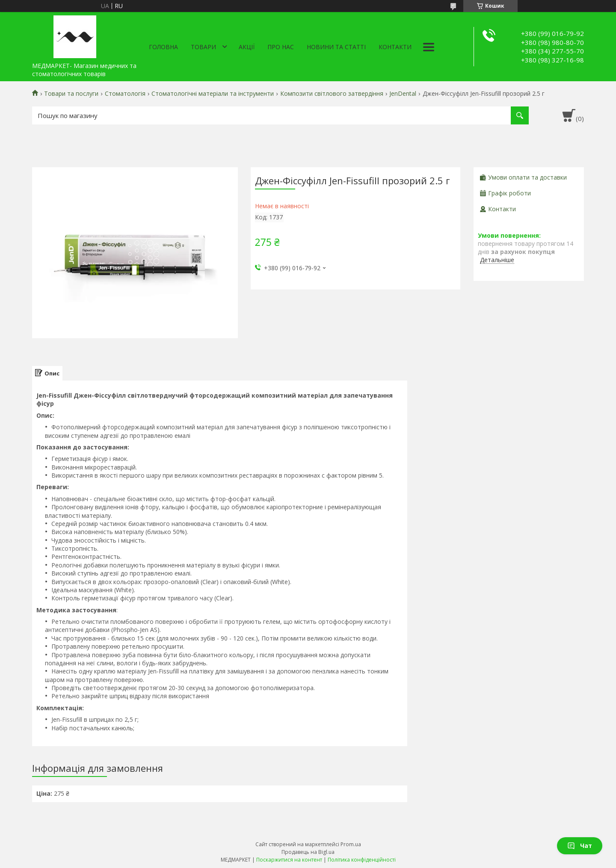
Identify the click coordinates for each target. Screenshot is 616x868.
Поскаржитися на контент (289, 860)
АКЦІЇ (247, 47)
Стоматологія (125, 94)
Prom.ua (351, 844)
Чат (580, 846)
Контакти (395, 47)
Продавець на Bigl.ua (308, 852)
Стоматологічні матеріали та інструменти (213, 94)
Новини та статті (336, 47)
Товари (203, 47)
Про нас (281, 47)
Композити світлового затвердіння (332, 94)
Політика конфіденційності (362, 860)
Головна (163, 47)
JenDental (403, 94)
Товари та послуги (71, 94)
